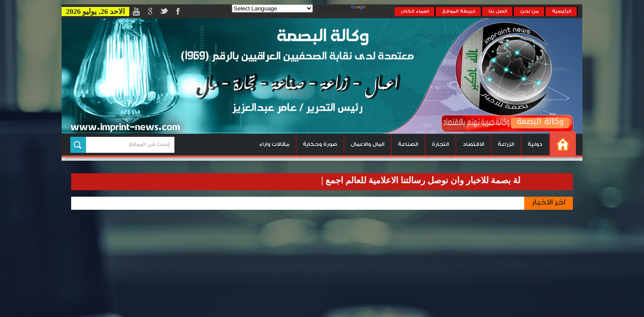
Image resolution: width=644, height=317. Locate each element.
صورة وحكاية (320, 144)
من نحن (530, 11)
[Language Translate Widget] (272, 8)
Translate (373, 9)
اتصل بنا (498, 11)
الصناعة (408, 144)
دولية (535, 144)
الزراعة (506, 144)
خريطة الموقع (459, 11)
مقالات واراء (274, 144)
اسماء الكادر (415, 11)
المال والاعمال (368, 144)
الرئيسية (562, 11)
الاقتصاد (473, 144)
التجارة (440, 144)
